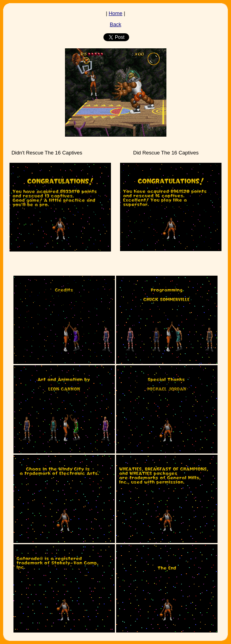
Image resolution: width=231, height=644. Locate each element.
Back (115, 24)
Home (115, 13)
